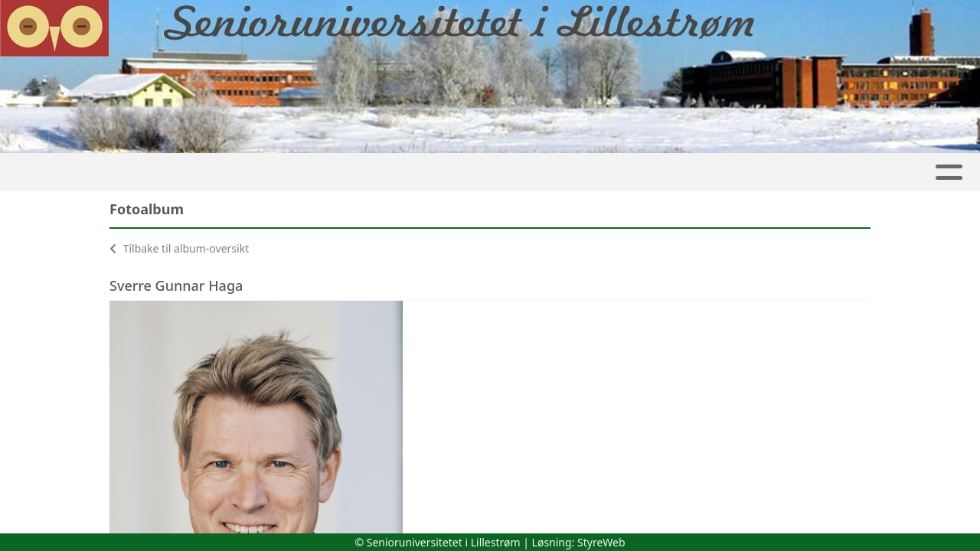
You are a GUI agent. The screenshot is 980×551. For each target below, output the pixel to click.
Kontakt (789, 173)
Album (181, 173)
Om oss (698, 173)
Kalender (256, 173)
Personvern (604, 173)
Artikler (109, 173)
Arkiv (516, 173)
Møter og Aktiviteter (387, 173)
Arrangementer (900, 173)
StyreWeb (601, 542)
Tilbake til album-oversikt (179, 248)
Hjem (43, 173)
